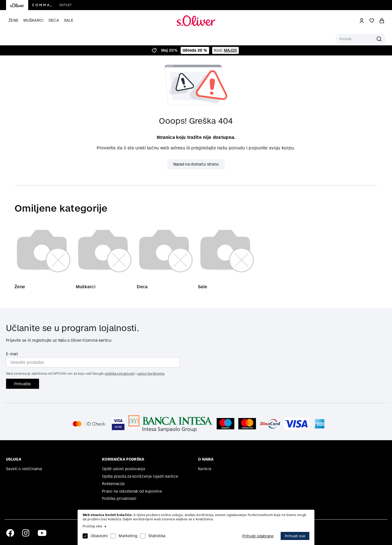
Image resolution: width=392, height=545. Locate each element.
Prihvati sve (295, 536)
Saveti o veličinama (24, 469)
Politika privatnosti (119, 499)
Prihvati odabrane (258, 536)
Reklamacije (113, 484)
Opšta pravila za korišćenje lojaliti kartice (140, 476)
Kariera (205, 469)
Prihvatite (23, 384)
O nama (206, 459)
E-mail (12, 354)
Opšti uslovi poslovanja (123, 469)
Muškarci (33, 20)
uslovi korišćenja (151, 374)
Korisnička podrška (123, 459)
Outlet (65, 5)
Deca (54, 20)
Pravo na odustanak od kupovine (132, 491)
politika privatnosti (120, 374)
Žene (13, 20)
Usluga (14, 459)
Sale (69, 20)
